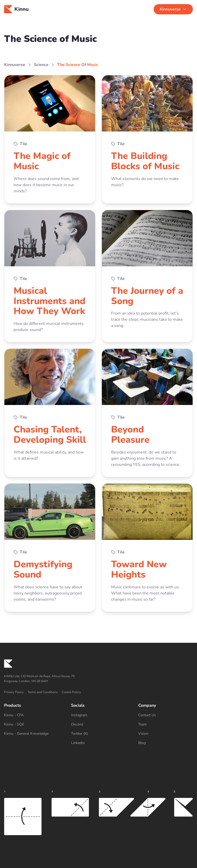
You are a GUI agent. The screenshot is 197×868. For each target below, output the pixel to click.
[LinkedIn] (98, 743)
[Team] (166, 724)
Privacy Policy (14, 692)
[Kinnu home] (98, 664)
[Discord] (98, 724)
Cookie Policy (71, 692)
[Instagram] (98, 715)
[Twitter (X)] (98, 734)
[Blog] (166, 743)
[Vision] (166, 734)
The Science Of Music (78, 65)
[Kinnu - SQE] (31, 724)
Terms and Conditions (43, 692)
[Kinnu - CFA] (31, 715)
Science (41, 65)
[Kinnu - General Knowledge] (31, 734)
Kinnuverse (15, 65)
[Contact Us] (166, 715)
